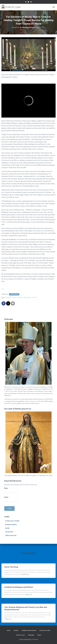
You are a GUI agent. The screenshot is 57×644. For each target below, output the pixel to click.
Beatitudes (9, 297)
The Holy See (9, 532)
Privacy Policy (20, 635)
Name (12, 490)
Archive (16, 631)
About (9, 631)
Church (15, 297)
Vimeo (31, 2)
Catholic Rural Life (11, 535)
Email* (12, 499)
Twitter (28, 2)
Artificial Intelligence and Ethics (19, 587)
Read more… (26, 574)
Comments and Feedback (29, 631)
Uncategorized (14, 294)
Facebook (26, 2)
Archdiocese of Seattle (12, 521)
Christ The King (11, 567)
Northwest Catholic (11, 525)
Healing (20, 297)
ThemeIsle (35, 639)
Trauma (35, 297)
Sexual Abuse (27, 297)
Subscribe (31, 635)
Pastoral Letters (45, 631)
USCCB (7, 528)
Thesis (39, 635)
